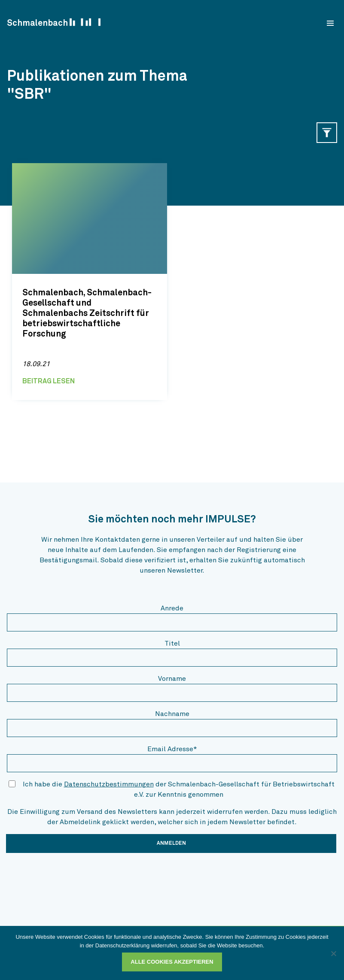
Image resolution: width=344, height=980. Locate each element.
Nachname (172, 714)
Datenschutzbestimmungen (109, 784)
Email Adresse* (172, 749)
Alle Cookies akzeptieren (172, 962)
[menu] (330, 23)
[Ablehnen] (333, 953)
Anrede (172, 608)
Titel (172, 643)
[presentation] (72, 877)
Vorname (172, 679)
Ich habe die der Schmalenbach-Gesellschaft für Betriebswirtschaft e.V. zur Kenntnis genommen (179, 789)
